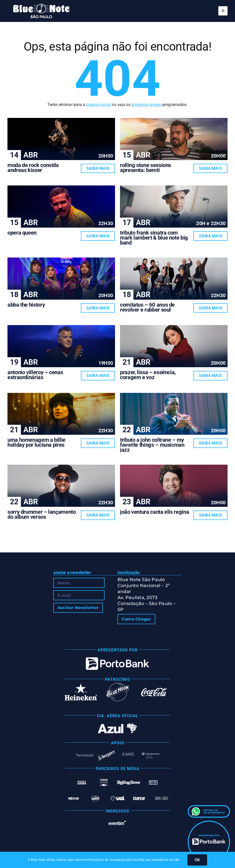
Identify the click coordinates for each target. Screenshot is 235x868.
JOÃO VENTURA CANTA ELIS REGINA (154, 512)
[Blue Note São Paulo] (41, 6)
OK (197, 860)
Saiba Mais (98, 168)
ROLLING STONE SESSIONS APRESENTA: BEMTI (146, 168)
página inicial (99, 105)
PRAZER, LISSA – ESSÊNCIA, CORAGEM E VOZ (148, 375)
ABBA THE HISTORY (26, 305)
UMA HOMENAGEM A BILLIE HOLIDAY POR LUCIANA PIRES (36, 442)
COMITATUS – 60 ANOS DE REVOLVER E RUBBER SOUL (147, 307)
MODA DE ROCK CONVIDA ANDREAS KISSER (33, 168)
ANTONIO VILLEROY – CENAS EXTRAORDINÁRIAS (35, 375)
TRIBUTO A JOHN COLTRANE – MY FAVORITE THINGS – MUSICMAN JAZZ (152, 445)
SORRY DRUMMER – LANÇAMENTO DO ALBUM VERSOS (42, 514)
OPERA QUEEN (22, 233)
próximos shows (146, 105)
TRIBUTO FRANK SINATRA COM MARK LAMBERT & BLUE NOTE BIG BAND (154, 238)
